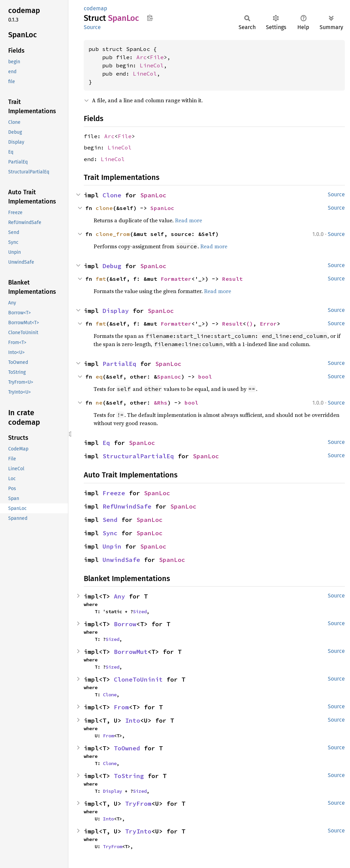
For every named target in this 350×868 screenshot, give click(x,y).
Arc (142, 57)
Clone (112, 195)
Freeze (114, 493)
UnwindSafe (121, 560)
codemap (96, 8)
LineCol (152, 65)
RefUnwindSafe (127, 506)
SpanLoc (153, 195)
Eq (106, 443)
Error (268, 324)
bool (205, 377)
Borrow (125, 624)
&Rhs (161, 403)
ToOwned (127, 748)
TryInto (138, 831)
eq (99, 377)
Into (133, 720)
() (250, 324)
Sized (140, 611)
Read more (189, 220)
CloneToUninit (138, 679)
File (157, 57)
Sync (110, 533)
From (121, 707)
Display (116, 311)
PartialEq (119, 364)
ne (99, 403)
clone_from (113, 234)
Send (110, 520)
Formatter (176, 279)
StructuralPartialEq (138, 456)
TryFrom (138, 804)
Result (232, 279)
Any (119, 596)
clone (104, 208)
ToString (129, 776)
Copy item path (150, 18)
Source (92, 27)
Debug (112, 266)
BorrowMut (131, 652)
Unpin (112, 546)
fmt (101, 279)
